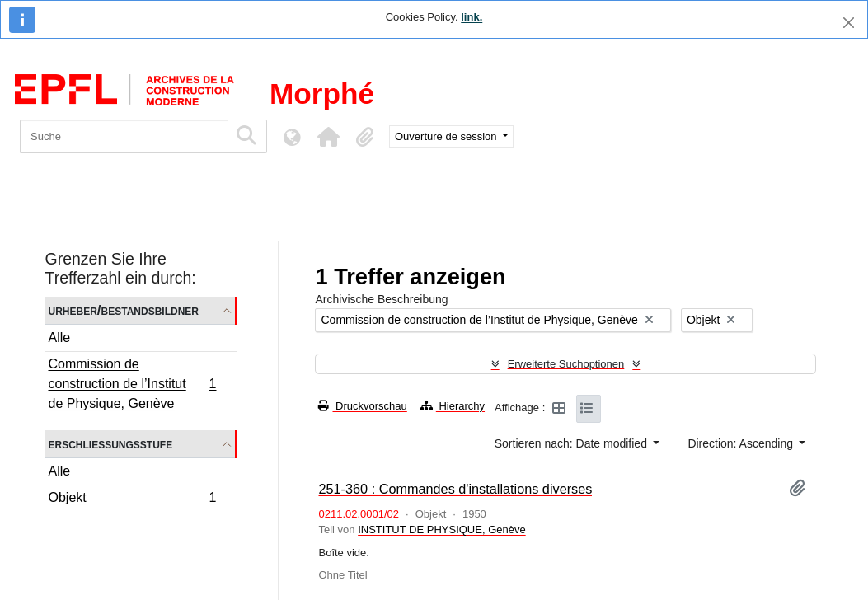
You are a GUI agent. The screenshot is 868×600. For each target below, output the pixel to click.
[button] (328, 137)
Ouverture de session (447, 136)
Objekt (132, 499)
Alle (60, 337)
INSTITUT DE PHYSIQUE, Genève (441, 530)
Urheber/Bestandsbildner (124, 310)
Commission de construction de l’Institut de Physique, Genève (132, 384)
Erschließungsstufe (111, 444)
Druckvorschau (362, 406)
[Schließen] (849, 23)
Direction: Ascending (742, 443)
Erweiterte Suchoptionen (566, 364)
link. (472, 17)
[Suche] (124, 136)
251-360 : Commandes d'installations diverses (455, 489)
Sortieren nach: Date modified (572, 443)
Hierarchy (453, 406)
